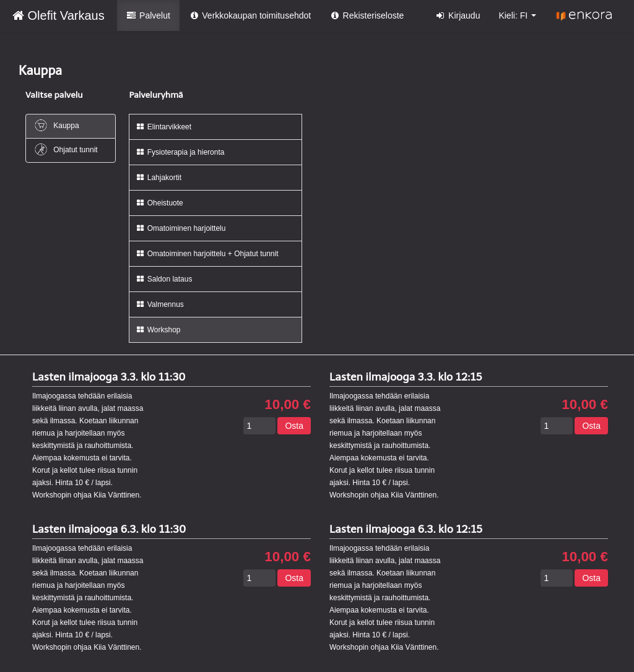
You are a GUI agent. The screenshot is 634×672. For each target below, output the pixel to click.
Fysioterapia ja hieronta (180, 152)
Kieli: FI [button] (517, 15)
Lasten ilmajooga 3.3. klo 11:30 (109, 377)
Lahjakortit (158, 178)
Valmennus (159, 304)
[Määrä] (259, 426)
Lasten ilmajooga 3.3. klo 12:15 (406, 377)
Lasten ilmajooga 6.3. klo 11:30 (109, 529)
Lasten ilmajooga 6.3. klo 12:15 (406, 529)
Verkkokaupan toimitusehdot (250, 15)
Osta (294, 426)
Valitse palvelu (54, 95)
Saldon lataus (164, 279)
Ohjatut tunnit (66, 149)
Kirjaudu (458, 15)
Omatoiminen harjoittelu (180, 228)
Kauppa (56, 125)
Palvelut (148, 15)
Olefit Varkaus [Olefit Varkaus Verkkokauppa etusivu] (59, 15)
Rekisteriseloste (367, 15)
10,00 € (288, 405)
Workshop (158, 330)
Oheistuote (159, 203)
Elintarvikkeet (163, 127)
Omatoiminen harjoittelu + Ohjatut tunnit (207, 254)
